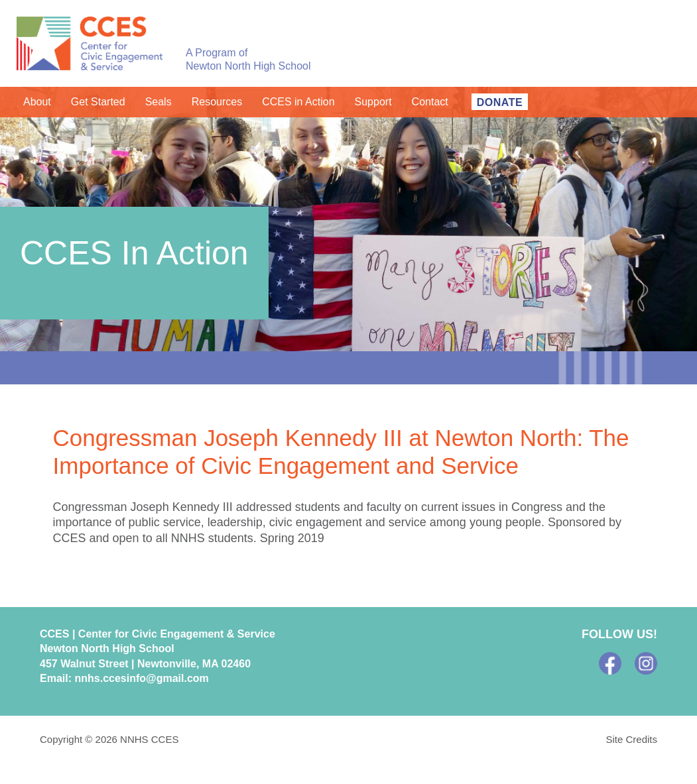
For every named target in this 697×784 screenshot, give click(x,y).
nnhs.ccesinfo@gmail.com (141, 678)
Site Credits (631, 739)
